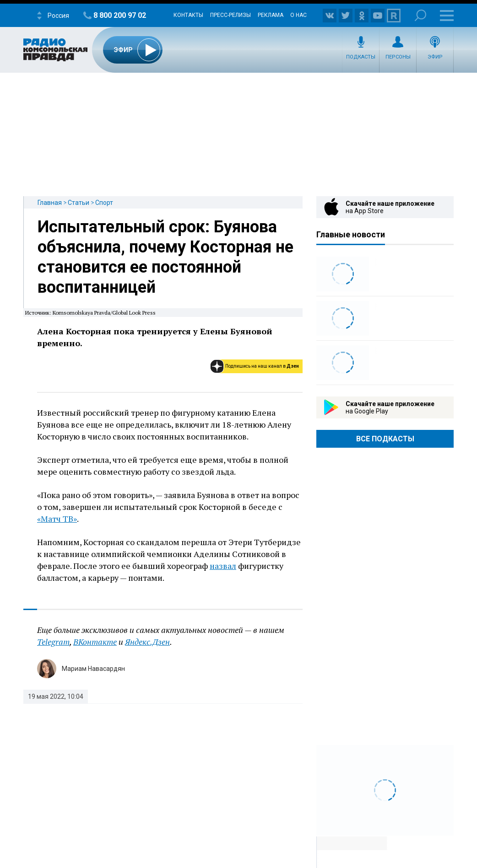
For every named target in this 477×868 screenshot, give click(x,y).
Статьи (79, 203)
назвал (223, 566)
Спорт (104, 203)
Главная (50, 203)
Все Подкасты (385, 439)
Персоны (398, 57)
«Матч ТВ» (57, 519)
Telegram (53, 642)
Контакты (188, 15)
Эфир (435, 57)
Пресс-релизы (230, 15)
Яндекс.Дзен (147, 642)
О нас (298, 15)
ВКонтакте (95, 642)
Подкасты (361, 57)
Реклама (271, 15)
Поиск (420, 15)
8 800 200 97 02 (120, 15)
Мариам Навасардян (93, 669)
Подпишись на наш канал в (262, 366)
